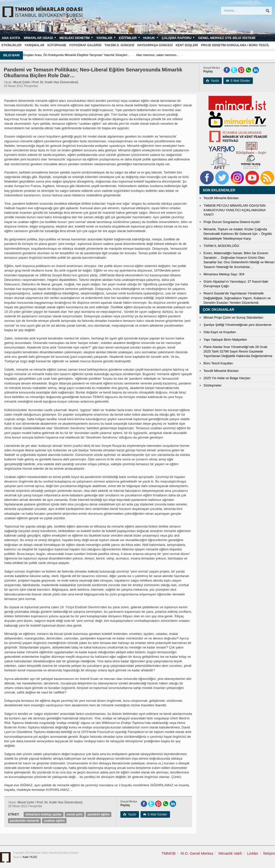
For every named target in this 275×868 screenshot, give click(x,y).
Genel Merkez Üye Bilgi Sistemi (227, 38)
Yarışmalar (34, 45)
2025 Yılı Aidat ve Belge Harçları (227, 378)
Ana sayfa (11, 38)
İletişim (269, 853)
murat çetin (75, 814)
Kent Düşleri (187, 45)
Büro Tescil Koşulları (218, 363)
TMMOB (168, 853)
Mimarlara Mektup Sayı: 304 (224, 274)
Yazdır (213, 81)
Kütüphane (57, 45)
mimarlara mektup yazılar (44, 814)
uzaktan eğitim (54, 821)
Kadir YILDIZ (30, 857)
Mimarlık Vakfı (230, 853)
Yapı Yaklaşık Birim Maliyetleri (225, 340)
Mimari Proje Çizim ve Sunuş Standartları (233, 317)
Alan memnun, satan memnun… (192, 55)
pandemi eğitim (98, 814)
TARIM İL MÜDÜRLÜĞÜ (221, 246)
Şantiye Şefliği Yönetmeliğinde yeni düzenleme (237, 325)
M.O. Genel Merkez (197, 853)
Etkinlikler (11, 45)
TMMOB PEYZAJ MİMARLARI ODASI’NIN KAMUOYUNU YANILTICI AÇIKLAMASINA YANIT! (234, 210)
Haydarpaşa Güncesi (155, 45)
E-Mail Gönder (238, 81)
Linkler (253, 853)
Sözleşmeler (213, 385)
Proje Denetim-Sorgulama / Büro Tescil (235, 45)
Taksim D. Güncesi (119, 45)
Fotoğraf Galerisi (85, 45)
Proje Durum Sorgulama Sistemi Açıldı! (232, 222)
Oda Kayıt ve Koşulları (220, 332)
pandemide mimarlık (24, 821)
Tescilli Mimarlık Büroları (221, 198)
